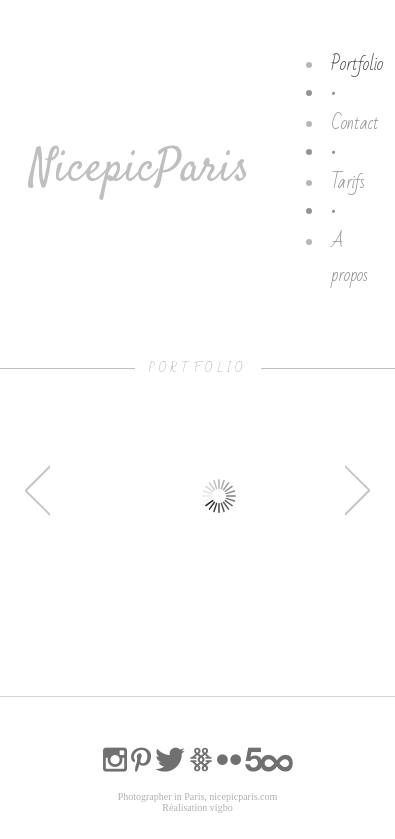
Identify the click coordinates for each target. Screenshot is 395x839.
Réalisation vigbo (197, 807)
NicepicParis (139, 170)
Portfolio (357, 64)
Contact (355, 123)
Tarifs (348, 182)
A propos (349, 258)
